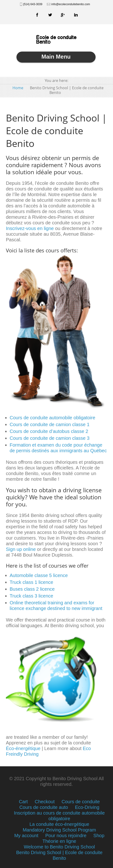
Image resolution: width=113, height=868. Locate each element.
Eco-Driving (87, 807)
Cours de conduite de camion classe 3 (50, 438)
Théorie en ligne (59, 841)
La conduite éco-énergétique (59, 824)
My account (26, 836)
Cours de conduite (81, 802)
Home (18, 88)
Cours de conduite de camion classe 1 (50, 424)
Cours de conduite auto (44, 807)
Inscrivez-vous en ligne (30, 228)
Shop (99, 836)
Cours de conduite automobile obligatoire (52, 418)
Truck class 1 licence (31, 582)
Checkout (45, 802)
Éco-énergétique (23, 748)
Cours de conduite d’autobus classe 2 (49, 431)
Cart (23, 802)
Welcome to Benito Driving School (59, 847)
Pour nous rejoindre (66, 836)
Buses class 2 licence (32, 589)
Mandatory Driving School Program (59, 830)
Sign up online (21, 549)
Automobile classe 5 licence (39, 575)
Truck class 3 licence (31, 596)
